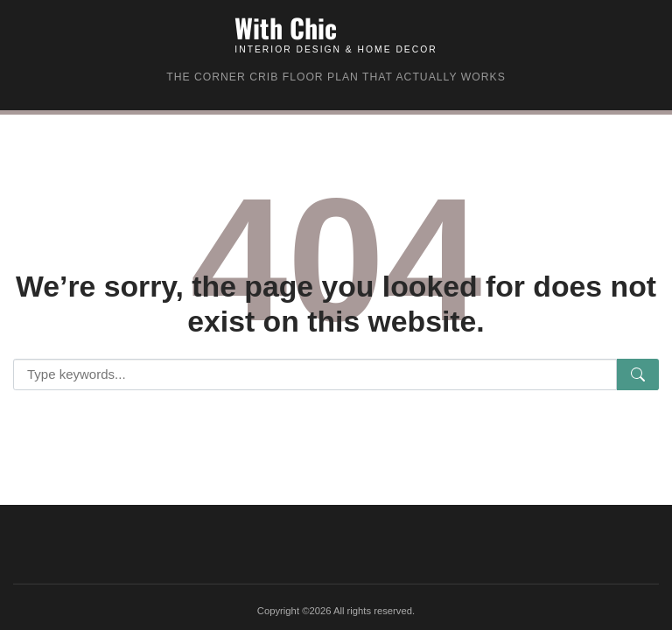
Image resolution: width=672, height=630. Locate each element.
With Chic (286, 28)
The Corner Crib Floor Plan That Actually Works (336, 77)
